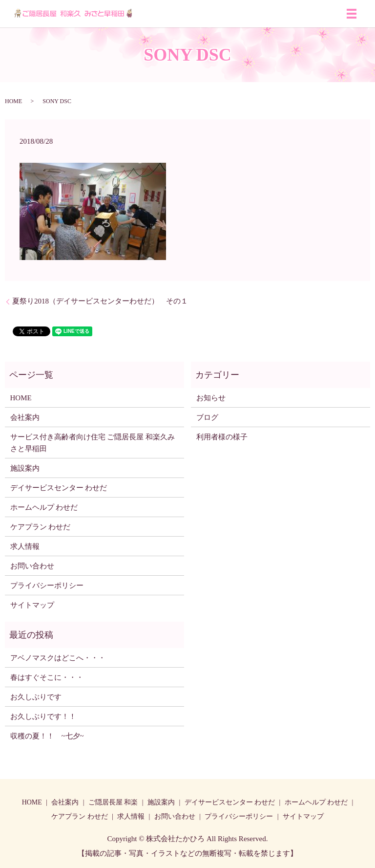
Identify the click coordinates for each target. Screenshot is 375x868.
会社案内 (25, 417)
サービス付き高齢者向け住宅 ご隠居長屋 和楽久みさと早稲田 (93, 443)
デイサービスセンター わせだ (59, 488)
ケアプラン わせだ (41, 527)
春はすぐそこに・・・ (47, 677)
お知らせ (211, 398)
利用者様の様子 (222, 437)
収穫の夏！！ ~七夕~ (51, 736)
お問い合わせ (32, 566)
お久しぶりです (36, 697)
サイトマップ (32, 605)
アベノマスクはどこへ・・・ (58, 658)
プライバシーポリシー (47, 586)
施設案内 (25, 468)
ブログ (207, 417)
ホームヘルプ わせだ (44, 507)
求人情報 (25, 546)
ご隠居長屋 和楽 (113, 802)
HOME (13, 101)
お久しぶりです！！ (43, 716)
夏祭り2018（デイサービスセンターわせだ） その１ (100, 301)
